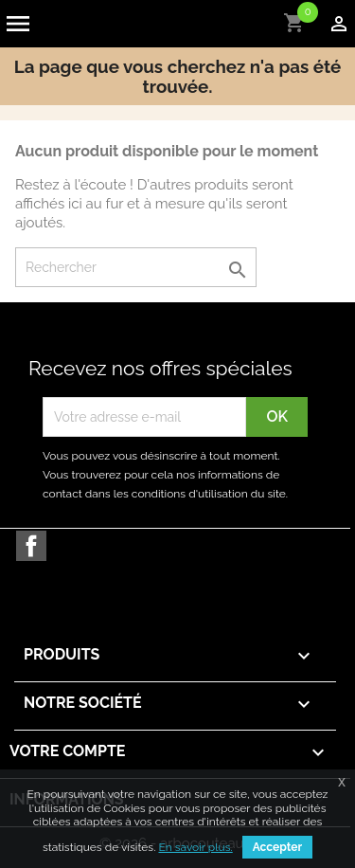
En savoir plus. (195, 847)
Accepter (277, 847)
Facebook (31, 546)
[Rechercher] (136, 267)
